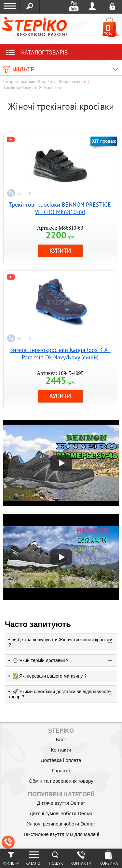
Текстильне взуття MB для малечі (61, 834)
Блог (61, 739)
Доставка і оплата (61, 760)
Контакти (61, 750)
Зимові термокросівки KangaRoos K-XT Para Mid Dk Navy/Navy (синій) (60, 354)
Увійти (92, 6)
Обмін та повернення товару (61, 781)
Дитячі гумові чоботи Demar (61, 813)
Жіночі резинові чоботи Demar (61, 824)
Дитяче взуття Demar (61, 803)
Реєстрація (112, 6)
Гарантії (61, 771)
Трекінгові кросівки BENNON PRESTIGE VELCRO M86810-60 (60, 208)
